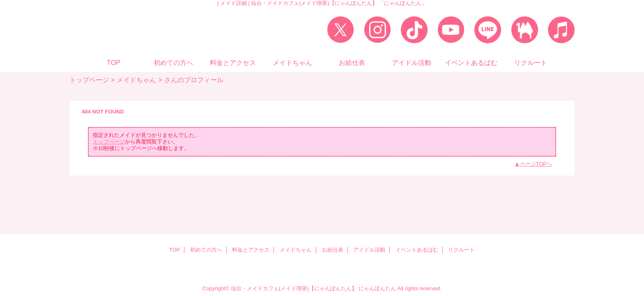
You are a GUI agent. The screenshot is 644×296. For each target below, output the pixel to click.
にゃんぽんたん (377, 288)
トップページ (89, 80)
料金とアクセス (251, 250)
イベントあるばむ (417, 250)
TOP (114, 62)
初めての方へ (206, 250)
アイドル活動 (369, 250)
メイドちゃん (136, 80)
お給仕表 (333, 250)
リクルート (461, 250)
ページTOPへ (536, 164)
